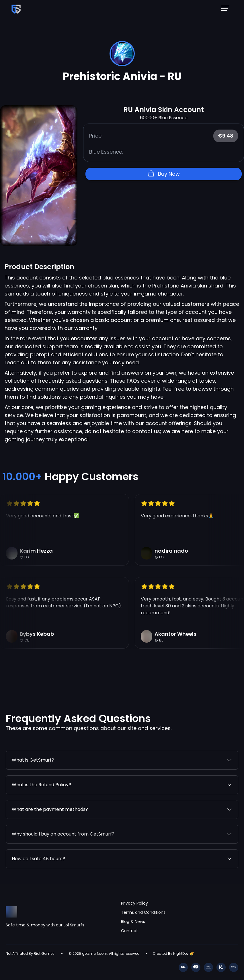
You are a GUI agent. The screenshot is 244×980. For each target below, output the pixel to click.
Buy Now (164, 174)
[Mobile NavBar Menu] (227, 8)
